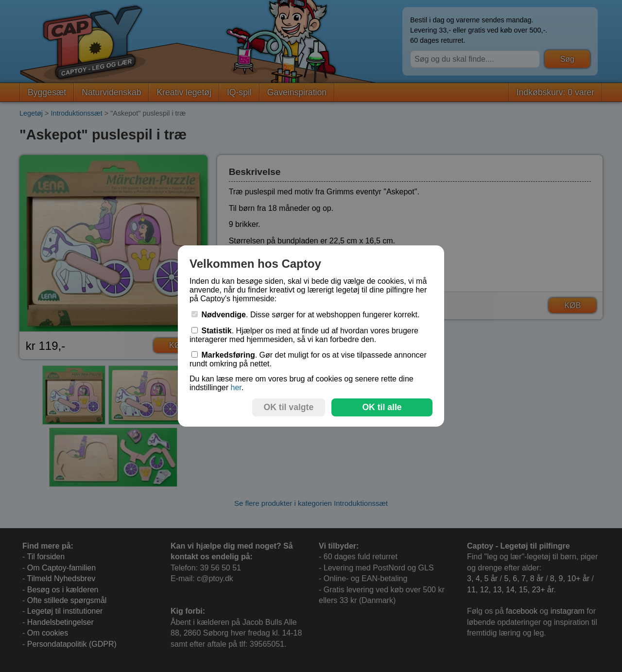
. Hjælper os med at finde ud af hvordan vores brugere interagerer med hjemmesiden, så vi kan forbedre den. (304, 335)
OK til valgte (289, 407)
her (236, 388)
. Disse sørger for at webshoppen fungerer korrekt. (306, 315)
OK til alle (382, 407)
